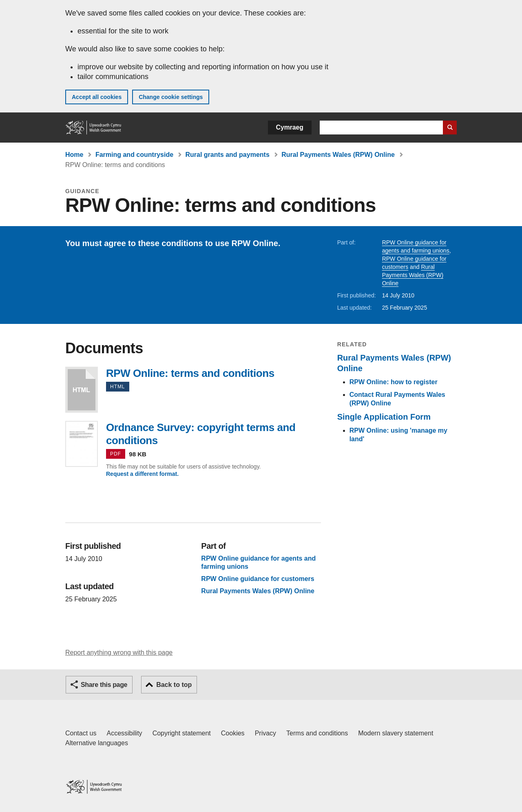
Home (74, 155)
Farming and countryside (134, 155)
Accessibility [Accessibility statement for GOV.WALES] (124, 733)
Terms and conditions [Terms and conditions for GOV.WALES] (317, 733)
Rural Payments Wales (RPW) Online (338, 155)
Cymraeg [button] (290, 127)
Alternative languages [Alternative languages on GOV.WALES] (97, 743)
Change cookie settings (171, 97)
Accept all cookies (97, 97)
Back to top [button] (174, 685)
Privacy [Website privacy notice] (265, 733)
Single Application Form (384, 417)
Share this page (104, 685)
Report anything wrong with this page (119, 652)
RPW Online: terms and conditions (82, 390)
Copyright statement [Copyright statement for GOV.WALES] (182, 733)
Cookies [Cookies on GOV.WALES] (233, 733)
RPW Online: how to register (394, 382)
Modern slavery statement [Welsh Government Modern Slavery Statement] (396, 733)
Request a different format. (142, 474)
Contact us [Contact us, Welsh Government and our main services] (81, 733)
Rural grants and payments (228, 155)
